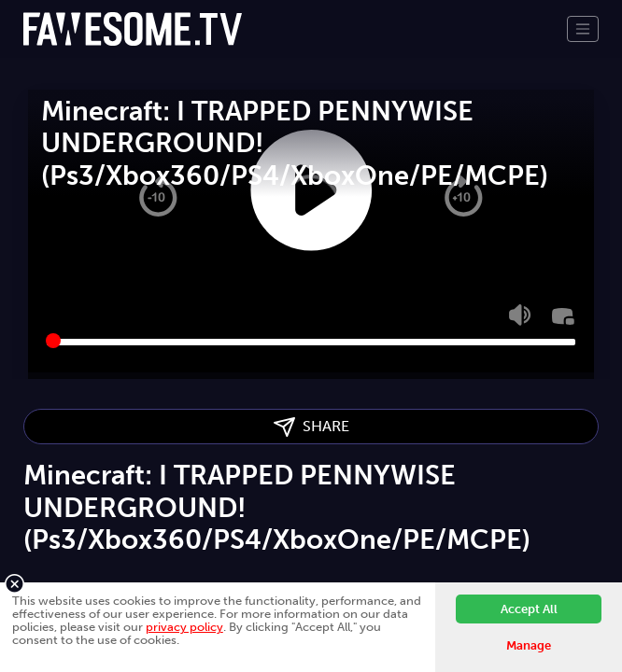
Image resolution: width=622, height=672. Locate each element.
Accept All (529, 609)
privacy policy (184, 627)
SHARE (311, 427)
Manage (529, 645)
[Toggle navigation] (583, 29)
